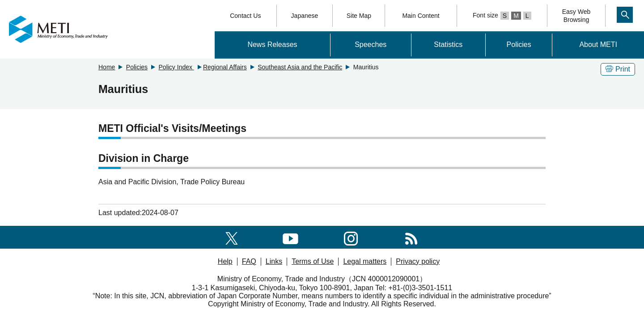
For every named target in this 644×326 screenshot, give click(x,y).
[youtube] (290, 237)
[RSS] (411, 237)
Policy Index (176, 67)
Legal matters (365, 261)
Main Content (421, 16)
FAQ (249, 261)
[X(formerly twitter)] (232, 237)
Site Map (359, 16)
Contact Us (245, 16)
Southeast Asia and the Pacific (300, 67)
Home (107, 67)
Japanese (305, 16)
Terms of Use (313, 261)
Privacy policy (418, 261)
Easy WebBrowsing (576, 16)
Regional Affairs (225, 67)
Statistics (448, 44)
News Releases (272, 44)
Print (618, 69)
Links (274, 261)
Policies (519, 44)
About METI (598, 44)
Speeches (371, 44)
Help (225, 261)
